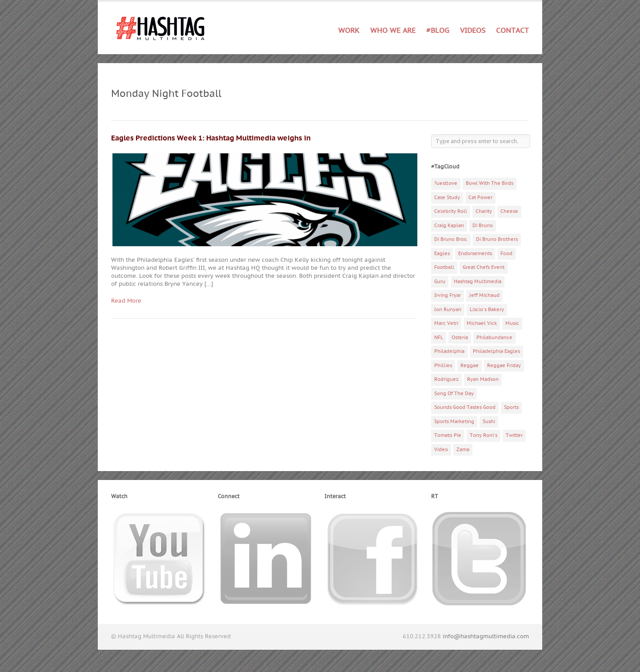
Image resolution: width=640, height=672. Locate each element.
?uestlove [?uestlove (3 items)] (446, 183)
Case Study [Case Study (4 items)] (447, 198)
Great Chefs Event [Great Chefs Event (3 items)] (484, 267)
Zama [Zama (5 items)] (463, 450)
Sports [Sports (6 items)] (511, 407)
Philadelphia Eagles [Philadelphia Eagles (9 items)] (496, 351)
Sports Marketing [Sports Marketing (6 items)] (454, 422)
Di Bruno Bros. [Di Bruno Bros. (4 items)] (451, 239)
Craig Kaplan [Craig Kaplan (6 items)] (449, 226)
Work (349, 31)
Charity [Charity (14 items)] (484, 211)
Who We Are (393, 31)
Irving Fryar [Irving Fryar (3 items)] (448, 295)
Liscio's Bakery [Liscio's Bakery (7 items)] (487, 310)
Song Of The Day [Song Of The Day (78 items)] (454, 394)
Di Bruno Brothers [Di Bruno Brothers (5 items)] (497, 239)
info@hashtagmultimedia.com (486, 636)
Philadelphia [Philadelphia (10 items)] (449, 351)
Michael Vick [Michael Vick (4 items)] (482, 323)
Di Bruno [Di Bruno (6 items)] (483, 226)
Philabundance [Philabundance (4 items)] (494, 338)
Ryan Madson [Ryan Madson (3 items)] (483, 379)
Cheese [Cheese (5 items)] (509, 211)
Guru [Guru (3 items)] (440, 282)
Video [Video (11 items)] (441, 450)
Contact (512, 31)
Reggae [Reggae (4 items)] (470, 366)
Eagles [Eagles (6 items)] (442, 254)
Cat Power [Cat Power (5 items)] (480, 198)
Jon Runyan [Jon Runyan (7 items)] (448, 310)
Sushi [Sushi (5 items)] (489, 422)
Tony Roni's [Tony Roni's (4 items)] (484, 435)
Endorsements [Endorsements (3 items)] (475, 254)
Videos (473, 31)
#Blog (438, 31)
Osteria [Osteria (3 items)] (460, 338)
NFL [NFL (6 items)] (439, 338)
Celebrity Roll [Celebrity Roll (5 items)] (451, 211)
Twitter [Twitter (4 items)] (514, 435)
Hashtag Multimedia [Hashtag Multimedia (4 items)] (478, 282)
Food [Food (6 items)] (506, 254)
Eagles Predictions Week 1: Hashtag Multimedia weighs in (211, 138)
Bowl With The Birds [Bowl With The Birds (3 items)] (490, 183)
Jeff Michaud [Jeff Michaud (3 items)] (484, 295)
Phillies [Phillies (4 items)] (443, 366)
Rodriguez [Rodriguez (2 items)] (446, 379)
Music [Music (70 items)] (512, 323)
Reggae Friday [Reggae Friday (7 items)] (504, 366)
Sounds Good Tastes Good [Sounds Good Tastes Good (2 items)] (465, 407)
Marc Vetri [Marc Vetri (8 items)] (446, 323)
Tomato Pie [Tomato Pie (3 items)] (448, 435)
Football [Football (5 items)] (444, 267)
